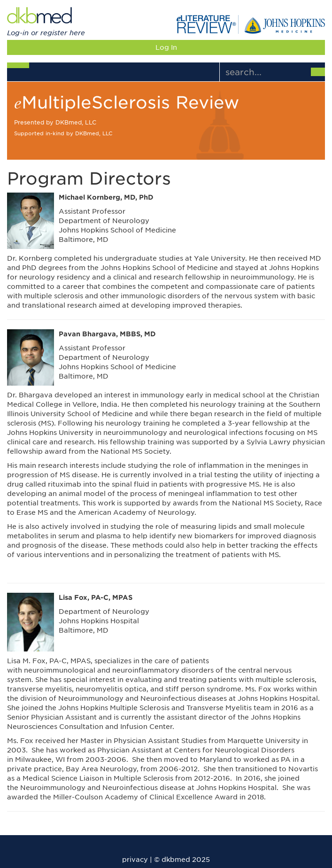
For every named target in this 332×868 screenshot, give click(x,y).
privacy (135, 860)
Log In (166, 47)
